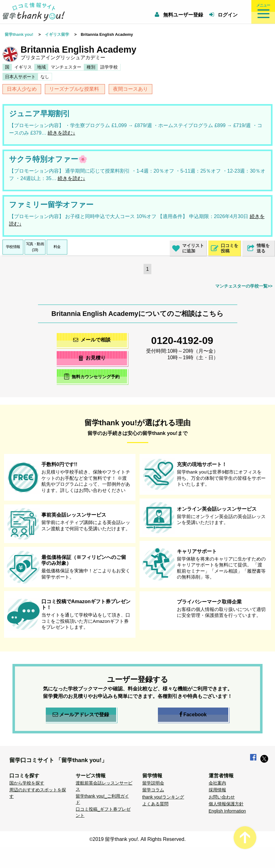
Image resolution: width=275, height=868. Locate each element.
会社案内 (217, 783)
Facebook (193, 715)
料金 (57, 247)
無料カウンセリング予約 (92, 377)
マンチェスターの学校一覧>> (244, 286)
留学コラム (153, 790)
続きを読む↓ (61, 133)
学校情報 (13, 247)
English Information (227, 811)
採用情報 (217, 790)
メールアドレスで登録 (81, 715)
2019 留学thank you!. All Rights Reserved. (139, 839)
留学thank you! (19, 34)
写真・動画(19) (35, 247)
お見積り (92, 358)
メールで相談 (92, 340)
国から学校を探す (27, 783)
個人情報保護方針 (226, 804)
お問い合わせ (222, 797)
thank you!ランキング (163, 797)
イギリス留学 (57, 34)
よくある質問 (155, 804)
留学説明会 (153, 783)
